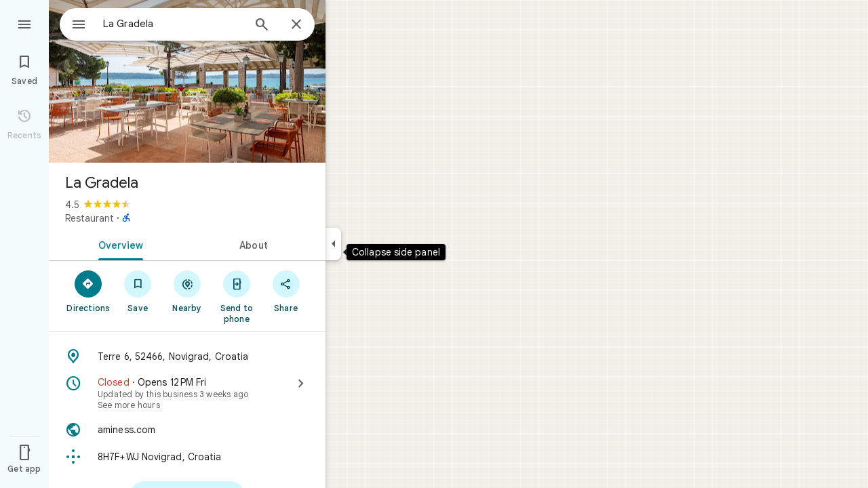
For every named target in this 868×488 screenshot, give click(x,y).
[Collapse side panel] (333, 244)
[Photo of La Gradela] (187, 81)
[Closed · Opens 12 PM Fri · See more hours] (187, 393)
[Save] (138, 291)
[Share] (286, 291)
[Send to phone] (236, 296)
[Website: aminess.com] (187, 430)
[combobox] (159, 24)
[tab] (118, 244)
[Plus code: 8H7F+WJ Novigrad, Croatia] (187, 457)
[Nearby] (188, 291)
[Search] (262, 26)
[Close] (296, 25)
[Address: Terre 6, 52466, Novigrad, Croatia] (187, 357)
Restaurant (90, 218)
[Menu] (24, 23)
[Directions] (88, 291)
